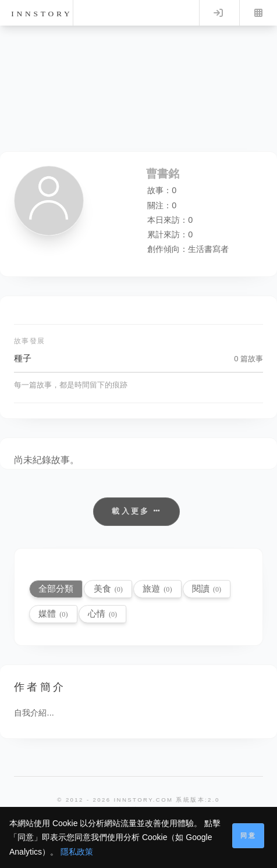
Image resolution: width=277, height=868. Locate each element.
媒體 (53, 613)
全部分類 (56, 588)
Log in (218, 13)
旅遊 (157, 588)
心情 (102, 613)
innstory (42, 14)
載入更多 (136, 511)
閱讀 (207, 588)
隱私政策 (77, 852)
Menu (258, 13)
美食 (108, 588)
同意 (248, 835)
